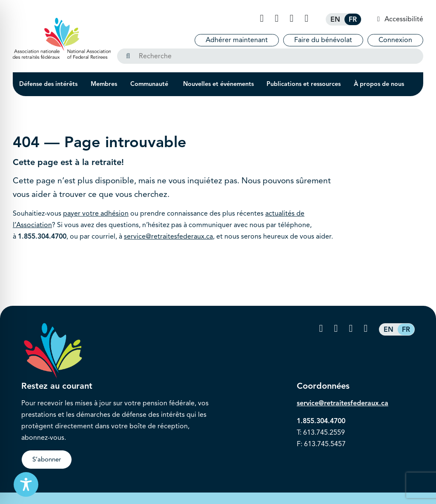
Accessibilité (403, 19)
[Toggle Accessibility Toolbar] (26, 484)
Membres (104, 84)
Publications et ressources (304, 84)
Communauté (150, 84)
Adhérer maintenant (237, 40)
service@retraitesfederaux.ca (168, 236)
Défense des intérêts (48, 84)
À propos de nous (379, 84)
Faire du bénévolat (323, 40)
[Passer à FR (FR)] (353, 19)
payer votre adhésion (96, 214)
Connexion (395, 40)
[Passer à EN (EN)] (335, 19)
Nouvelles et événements (218, 84)
